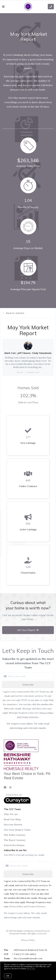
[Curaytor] (17, 803)
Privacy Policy (28, 940)
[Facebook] (5, 787)
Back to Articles (15, 313)
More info (31, 969)
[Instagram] (10, 787)
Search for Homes (14, 845)
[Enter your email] (31, 676)
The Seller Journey (15, 835)
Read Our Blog (12, 819)
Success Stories (13, 824)
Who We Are (11, 814)
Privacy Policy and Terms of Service (27, 906)
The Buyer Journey (15, 840)
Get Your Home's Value (17, 830)
